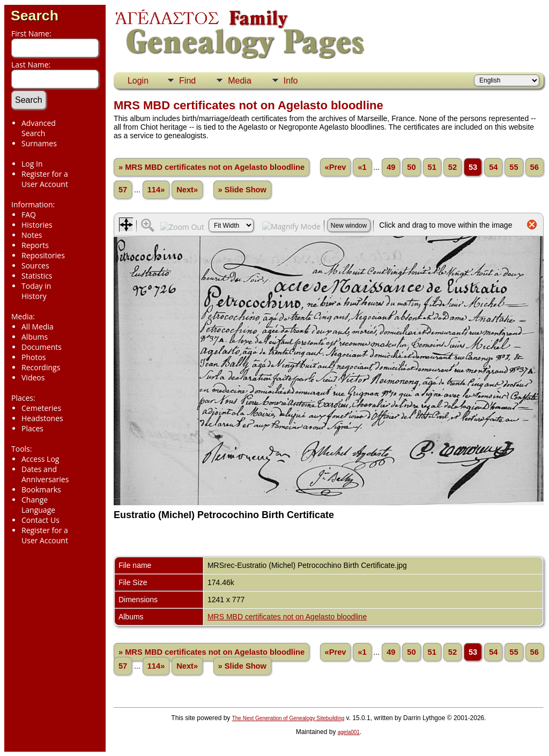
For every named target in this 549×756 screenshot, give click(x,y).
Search (35, 16)
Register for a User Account (45, 179)
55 (514, 167)
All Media (38, 327)
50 (411, 167)
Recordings (41, 367)
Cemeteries (41, 408)
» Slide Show (242, 190)
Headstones (42, 418)
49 (391, 167)
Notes (32, 235)
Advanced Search (39, 128)
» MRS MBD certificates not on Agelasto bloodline (212, 167)
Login (138, 81)
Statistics (37, 276)
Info (291, 81)
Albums (35, 337)
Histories (37, 225)
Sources (35, 265)
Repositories (43, 255)
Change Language (38, 505)
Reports (35, 245)
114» (156, 190)
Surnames (39, 143)
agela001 (349, 732)
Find (187, 81)
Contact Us (40, 520)
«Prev (336, 167)
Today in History (36, 291)
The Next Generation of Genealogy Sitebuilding (288, 718)
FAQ (29, 215)
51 (432, 167)
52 (452, 167)
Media (240, 81)
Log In (32, 164)
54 (493, 167)
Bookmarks (41, 489)
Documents (42, 347)
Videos (33, 377)
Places (32, 428)
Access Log (40, 459)
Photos (34, 357)
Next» (187, 190)
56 (535, 167)
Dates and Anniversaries (45, 474)
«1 (362, 167)
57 (123, 190)
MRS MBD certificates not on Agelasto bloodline (287, 617)
